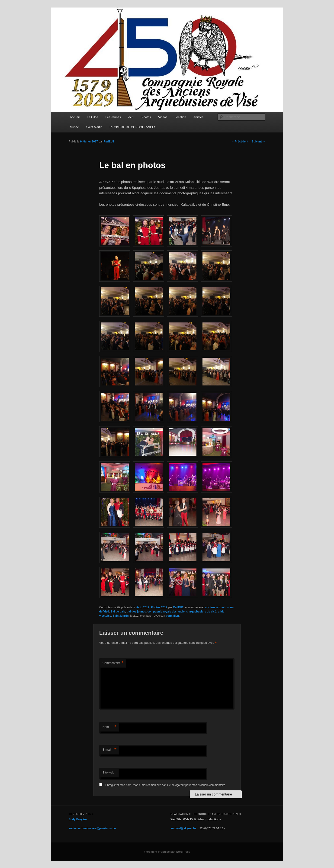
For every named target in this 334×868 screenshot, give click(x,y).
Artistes (198, 117)
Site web (108, 772)
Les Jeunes (113, 117)
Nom (109, 727)
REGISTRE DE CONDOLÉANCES (133, 127)
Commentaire (113, 663)
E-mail (109, 750)
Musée (74, 127)
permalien (172, 616)
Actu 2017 (143, 607)
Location (180, 117)
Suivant (259, 142)
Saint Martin (94, 127)
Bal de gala (118, 612)
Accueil (75, 117)
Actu (131, 117)
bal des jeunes (136, 612)
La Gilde (93, 117)
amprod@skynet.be (183, 828)
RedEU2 (109, 142)
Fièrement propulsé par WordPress (167, 852)
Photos (146, 117)
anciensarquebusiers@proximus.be (92, 828)
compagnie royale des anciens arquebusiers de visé (182, 612)
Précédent (240, 142)
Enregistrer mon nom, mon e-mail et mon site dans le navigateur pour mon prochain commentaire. (166, 785)
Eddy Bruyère (78, 819)
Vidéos (163, 117)
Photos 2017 (159, 607)
